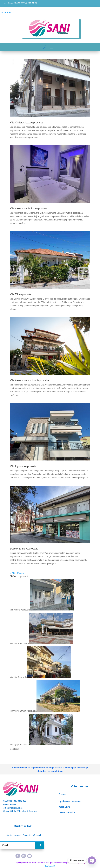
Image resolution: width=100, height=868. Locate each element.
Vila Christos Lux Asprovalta (26, 123)
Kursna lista (64, 807)
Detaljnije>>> (16, 749)
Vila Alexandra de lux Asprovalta (29, 209)
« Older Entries (17, 573)
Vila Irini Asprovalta (19, 677)
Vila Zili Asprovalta (21, 294)
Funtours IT (50, 866)
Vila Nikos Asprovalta (20, 643)
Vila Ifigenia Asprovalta (23, 466)
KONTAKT (7, 13)
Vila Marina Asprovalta (20, 610)
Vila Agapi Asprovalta (20, 745)
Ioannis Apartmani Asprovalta (23, 711)
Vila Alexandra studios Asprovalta (29, 380)
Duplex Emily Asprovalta (24, 549)
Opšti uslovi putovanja (69, 801)
